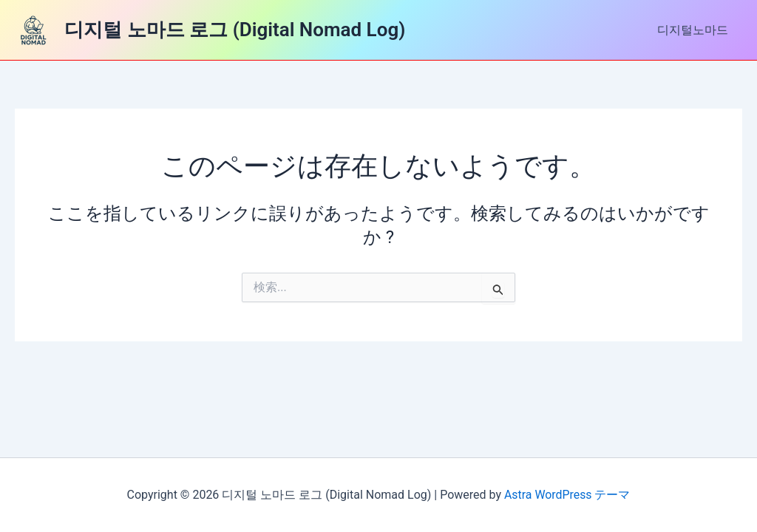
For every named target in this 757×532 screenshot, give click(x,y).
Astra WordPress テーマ (567, 495)
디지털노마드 (695, 30)
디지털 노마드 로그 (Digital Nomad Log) (235, 30)
